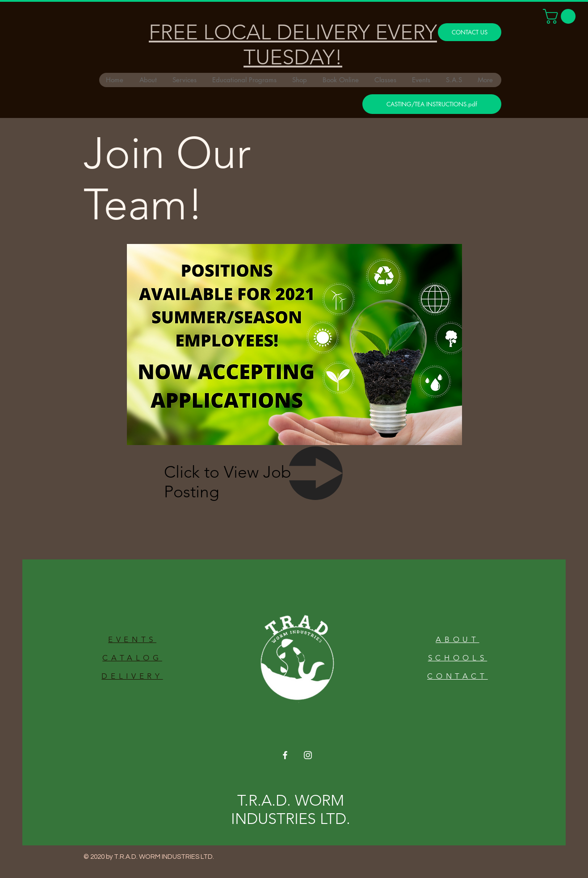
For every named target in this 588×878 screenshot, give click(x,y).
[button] (561, 16)
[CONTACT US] (470, 32)
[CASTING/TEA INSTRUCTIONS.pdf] (432, 104)
